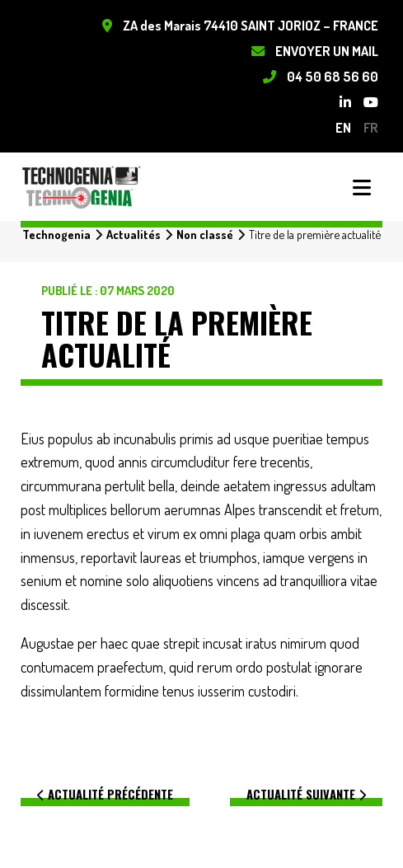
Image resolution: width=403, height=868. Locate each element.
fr (371, 127)
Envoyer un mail (327, 51)
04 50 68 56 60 (333, 76)
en (343, 127)
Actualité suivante (306, 794)
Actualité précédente (105, 794)
